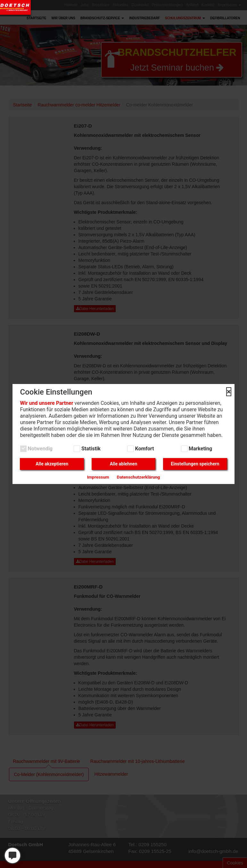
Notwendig (40, 449)
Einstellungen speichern (195, 464)
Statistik (90, 449)
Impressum (98, 477)
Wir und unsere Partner (47, 403)
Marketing (200, 449)
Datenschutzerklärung (139, 477)
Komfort (144, 449)
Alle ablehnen (124, 464)
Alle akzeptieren (52, 464)
